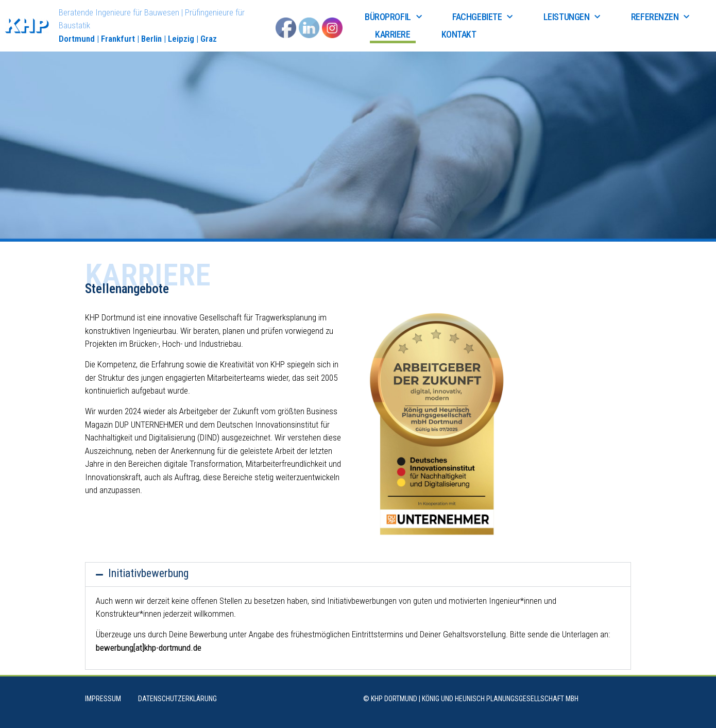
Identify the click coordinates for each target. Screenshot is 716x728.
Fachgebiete (482, 17)
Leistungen (572, 17)
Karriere (393, 34)
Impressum (103, 699)
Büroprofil (393, 17)
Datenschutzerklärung (177, 699)
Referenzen (660, 17)
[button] (358, 574)
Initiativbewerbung (148, 573)
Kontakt (459, 34)
